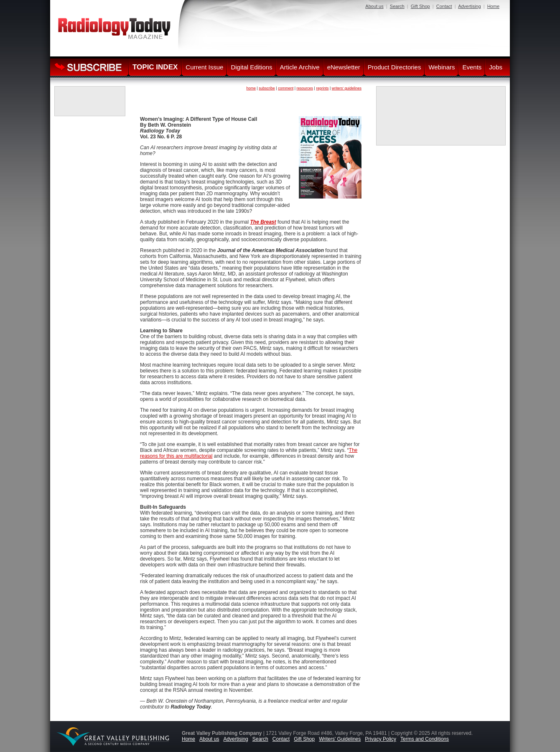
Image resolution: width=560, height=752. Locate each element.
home (251, 88)
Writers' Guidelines (340, 739)
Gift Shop (420, 6)
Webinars (442, 67)
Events (472, 67)
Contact (444, 6)
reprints (322, 88)
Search (397, 6)
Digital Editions (251, 67)
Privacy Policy (381, 739)
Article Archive (300, 67)
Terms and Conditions (425, 739)
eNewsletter (344, 67)
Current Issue (204, 67)
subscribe (267, 88)
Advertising (469, 6)
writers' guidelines (347, 88)
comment (286, 88)
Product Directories (395, 67)
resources (305, 88)
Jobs (496, 67)
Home (493, 6)
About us (374, 6)
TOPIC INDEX (155, 67)
